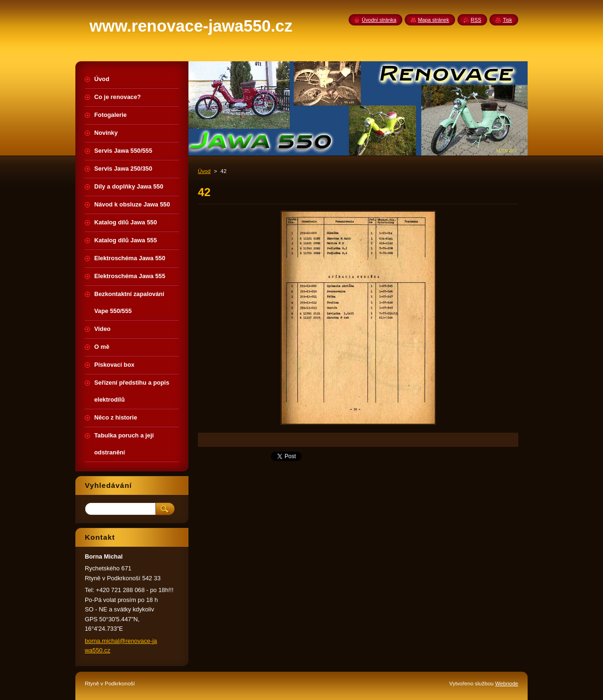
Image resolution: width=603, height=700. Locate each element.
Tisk (507, 20)
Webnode (507, 684)
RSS (476, 20)
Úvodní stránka (379, 20)
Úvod (204, 171)
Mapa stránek (433, 20)
